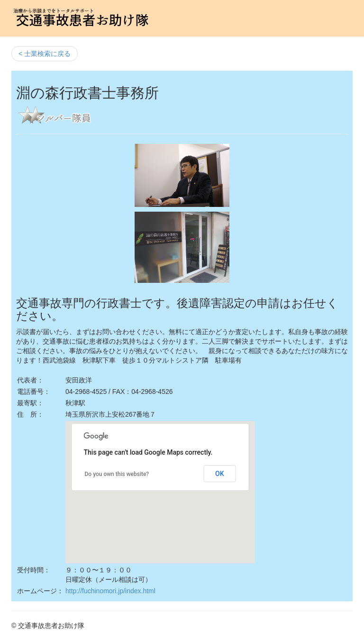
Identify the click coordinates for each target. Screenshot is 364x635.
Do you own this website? (117, 474)
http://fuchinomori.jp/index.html (110, 591)
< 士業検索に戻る (45, 54)
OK (220, 474)
